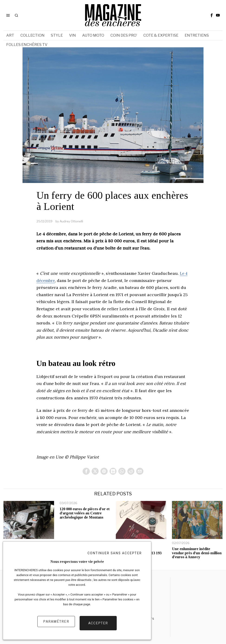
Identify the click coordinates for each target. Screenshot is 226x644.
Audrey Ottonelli (71, 221)
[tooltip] (212, 15)
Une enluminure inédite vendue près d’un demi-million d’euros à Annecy (197, 553)
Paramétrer (56, 625)
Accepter (98, 625)
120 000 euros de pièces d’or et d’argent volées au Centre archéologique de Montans (85, 513)
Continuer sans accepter (115, 556)
